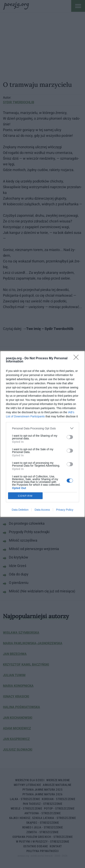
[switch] (70, 437)
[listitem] (42, 428)
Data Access (42, 510)
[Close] (77, 359)
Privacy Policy (65, 510)
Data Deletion (20, 510)
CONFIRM (25, 496)
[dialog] (42, 434)
